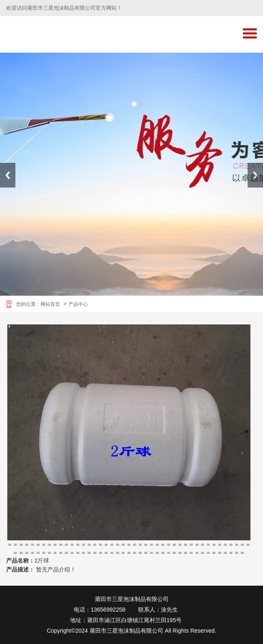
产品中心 (78, 304)
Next (255, 175)
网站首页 (50, 304)
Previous (8, 175)
